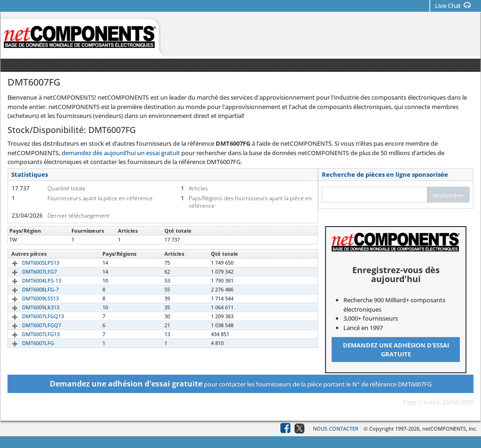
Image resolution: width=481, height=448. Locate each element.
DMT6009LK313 (30, 307)
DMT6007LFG (27, 343)
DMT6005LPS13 (30, 263)
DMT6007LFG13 (30, 334)
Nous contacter (336, 428)
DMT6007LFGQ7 (31, 325)
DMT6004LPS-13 (31, 280)
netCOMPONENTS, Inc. (450, 428)
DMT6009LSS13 (30, 298)
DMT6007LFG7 (29, 271)
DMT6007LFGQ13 (32, 316)
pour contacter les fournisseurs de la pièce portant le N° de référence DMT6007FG (241, 384)
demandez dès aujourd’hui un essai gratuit (121, 153)
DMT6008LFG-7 (30, 289)
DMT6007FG (26, 240)
